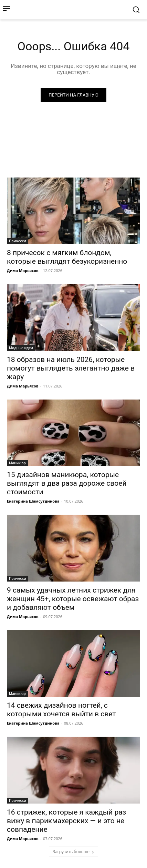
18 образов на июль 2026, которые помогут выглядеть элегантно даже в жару (71, 368)
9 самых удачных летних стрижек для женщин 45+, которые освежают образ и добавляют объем (73, 599)
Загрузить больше (73, 852)
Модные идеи (21, 348)
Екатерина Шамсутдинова (33, 501)
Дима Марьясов (23, 270)
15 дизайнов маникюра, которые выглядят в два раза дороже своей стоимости (67, 483)
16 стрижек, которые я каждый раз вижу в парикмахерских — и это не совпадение (66, 821)
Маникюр (17, 463)
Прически (18, 241)
